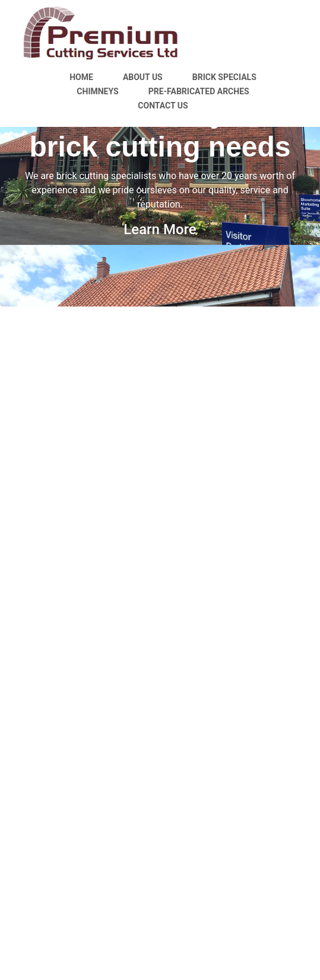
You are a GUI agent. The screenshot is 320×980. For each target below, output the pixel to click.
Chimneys (97, 91)
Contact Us (163, 106)
